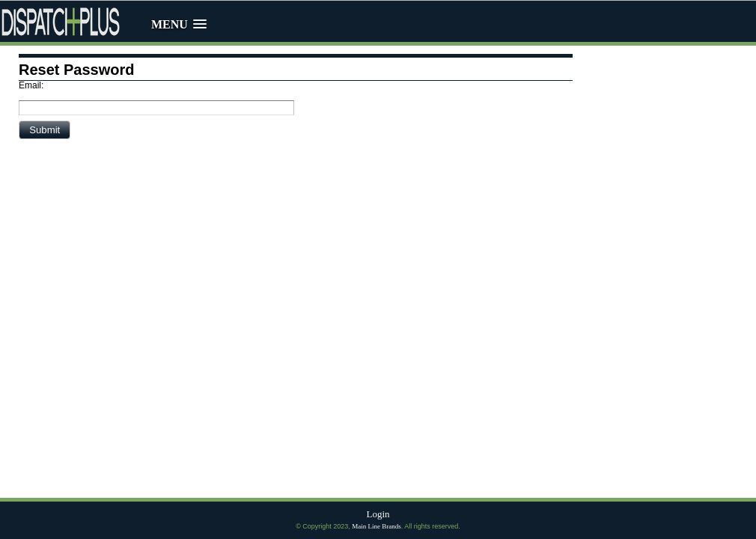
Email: (31, 85)
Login (378, 514)
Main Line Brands (377, 526)
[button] (45, 130)
